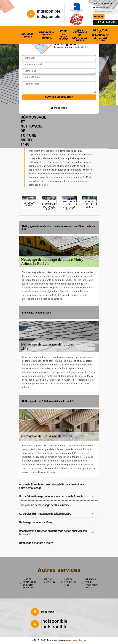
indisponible (49, 11)
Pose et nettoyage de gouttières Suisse (80, 35)
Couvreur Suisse (28, 35)
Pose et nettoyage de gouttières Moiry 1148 (30, 583)
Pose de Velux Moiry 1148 (70, 582)
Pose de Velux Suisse (63, 35)
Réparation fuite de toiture (47, 35)
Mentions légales (77, 641)
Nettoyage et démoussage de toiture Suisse (100, 35)
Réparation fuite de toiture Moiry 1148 (91, 583)
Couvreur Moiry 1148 (49, 580)
